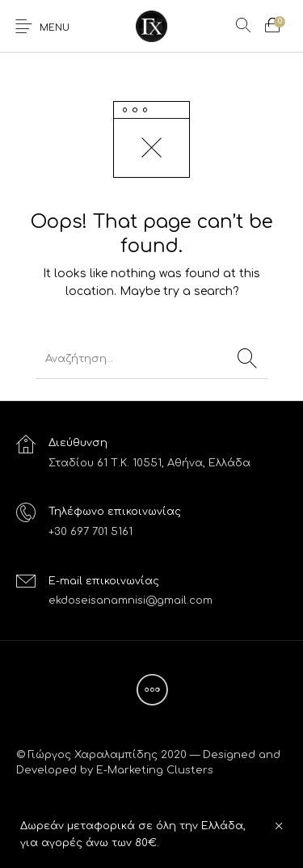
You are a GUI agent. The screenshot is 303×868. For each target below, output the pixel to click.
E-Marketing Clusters (155, 770)
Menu (55, 28)
